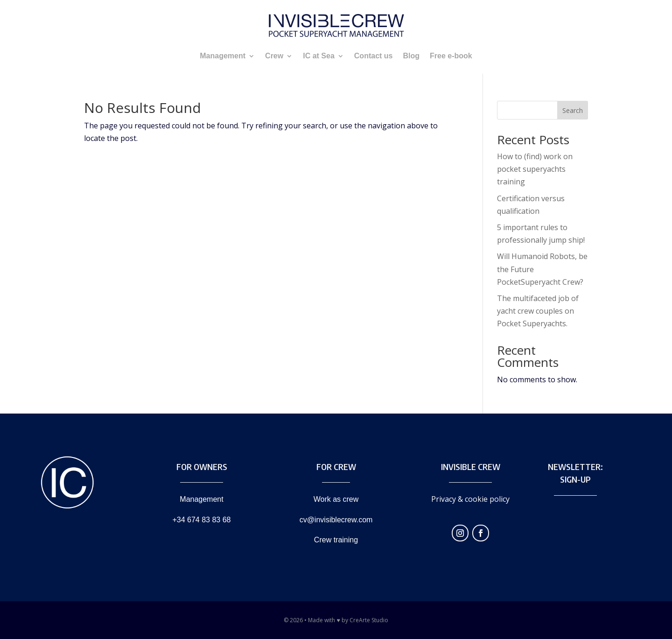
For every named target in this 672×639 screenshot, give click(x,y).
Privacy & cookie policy (470, 499)
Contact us (374, 56)
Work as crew (336, 499)
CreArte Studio (369, 620)
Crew (274, 56)
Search (573, 110)
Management (223, 56)
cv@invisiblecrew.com (336, 520)
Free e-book (451, 56)
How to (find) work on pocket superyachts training (535, 169)
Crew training (336, 540)
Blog (411, 56)
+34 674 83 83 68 (201, 520)
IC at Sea (319, 56)
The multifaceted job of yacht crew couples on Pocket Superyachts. (538, 311)
